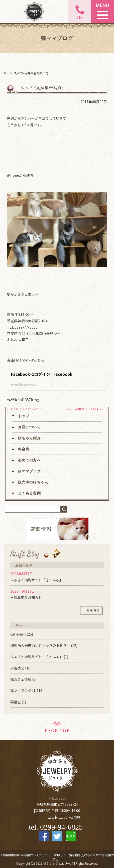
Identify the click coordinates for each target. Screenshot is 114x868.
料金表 (24, 449)
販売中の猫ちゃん (33, 482)
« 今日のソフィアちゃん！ (25, 409)
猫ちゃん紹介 (29, 438)
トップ (24, 416)
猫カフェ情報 (21, 679)
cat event (18, 634)
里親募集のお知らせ (26, 597)
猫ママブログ (29, 471)
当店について (29, 427)
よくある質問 (29, 493)
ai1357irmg (29, 400)
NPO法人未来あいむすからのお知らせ (40, 645)
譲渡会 (16, 702)
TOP (7, 73)
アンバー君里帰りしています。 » (85, 409)
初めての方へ (29, 460)
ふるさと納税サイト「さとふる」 (37, 580)
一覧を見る (92, 610)
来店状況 (17, 668)
